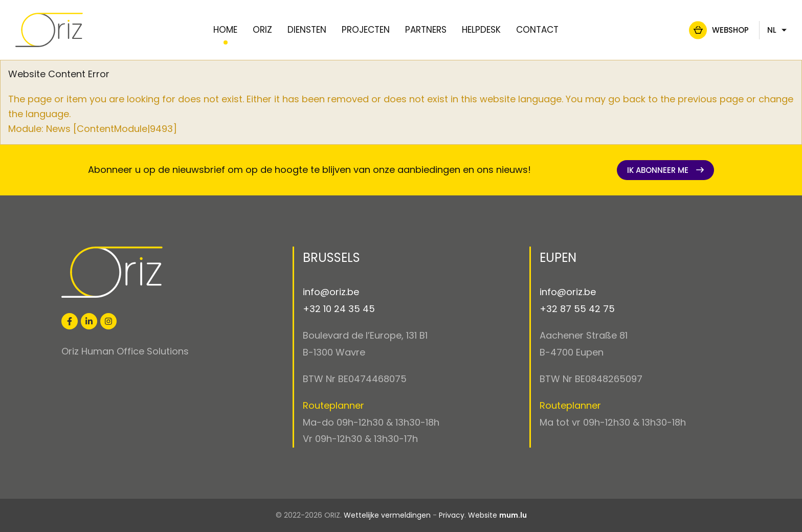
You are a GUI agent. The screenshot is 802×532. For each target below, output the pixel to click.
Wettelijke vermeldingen (387, 515)
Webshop (705, 30)
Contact (537, 30)
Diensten (307, 30)
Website (483, 515)
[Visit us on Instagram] (108, 321)
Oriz (262, 30)
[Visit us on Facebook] (70, 321)
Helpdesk (481, 30)
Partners (426, 30)
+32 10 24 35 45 (339, 309)
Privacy (452, 515)
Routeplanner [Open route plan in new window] (333, 405)
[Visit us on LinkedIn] (89, 321)
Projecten (366, 30)
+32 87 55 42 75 (577, 309)
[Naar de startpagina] (74, 30)
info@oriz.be (331, 292)
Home (225, 30)
